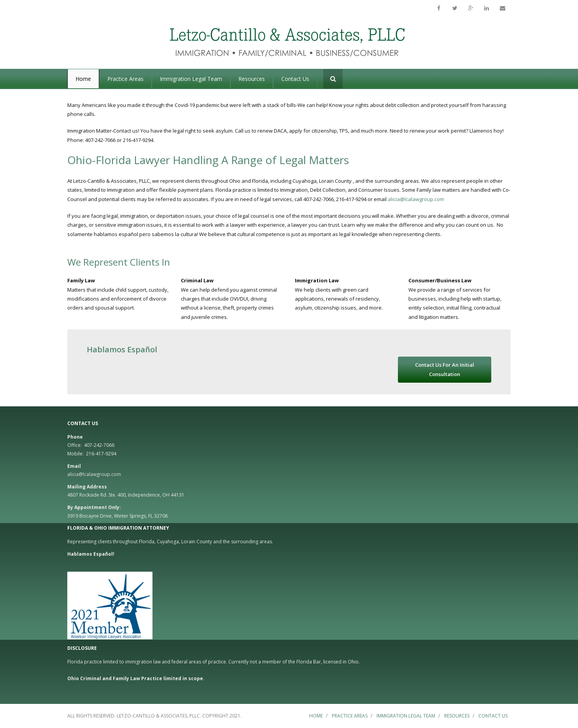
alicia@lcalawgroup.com (417, 199)
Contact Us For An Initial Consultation (445, 369)
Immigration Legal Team (406, 716)
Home (316, 716)
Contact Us (493, 716)
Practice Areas (350, 716)
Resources (457, 716)
